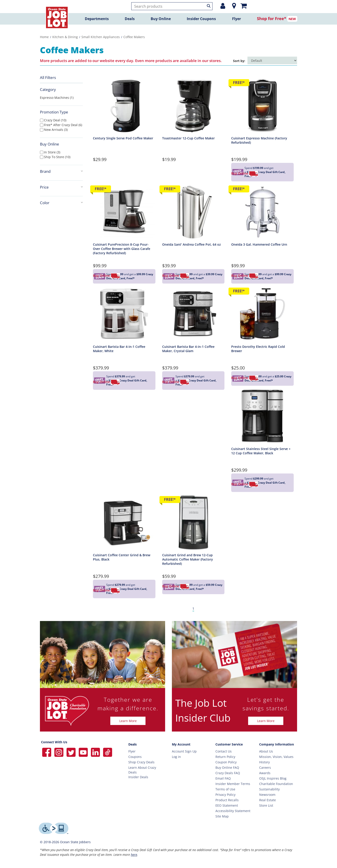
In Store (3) (52, 152)
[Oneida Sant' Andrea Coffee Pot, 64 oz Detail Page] (193, 211)
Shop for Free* (272, 18)
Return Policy (225, 757)
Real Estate (268, 800)
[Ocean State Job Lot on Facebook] (47, 752)
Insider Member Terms (233, 784)
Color (61, 203)
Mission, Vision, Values (276, 757)
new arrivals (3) (56, 130)
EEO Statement (227, 805)
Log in (176, 757)
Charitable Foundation (276, 784)
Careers (265, 768)
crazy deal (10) (55, 120)
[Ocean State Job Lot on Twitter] (72, 752)
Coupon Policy (226, 762)
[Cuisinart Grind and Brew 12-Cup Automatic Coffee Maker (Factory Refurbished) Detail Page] (193, 522)
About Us (266, 751)
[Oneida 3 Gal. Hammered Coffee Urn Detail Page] (262, 211)
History (264, 762)
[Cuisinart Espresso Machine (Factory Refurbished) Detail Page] (262, 105)
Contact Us (224, 751)
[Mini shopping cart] (244, 6)
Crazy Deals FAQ (228, 773)
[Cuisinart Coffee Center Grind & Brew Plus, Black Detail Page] (124, 522)
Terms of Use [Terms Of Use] (225, 789)
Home (44, 37)
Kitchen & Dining (65, 37)
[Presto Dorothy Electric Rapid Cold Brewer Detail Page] (262, 314)
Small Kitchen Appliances (101, 37)
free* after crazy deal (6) (63, 125)
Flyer (237, 19)
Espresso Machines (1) (57, 98)
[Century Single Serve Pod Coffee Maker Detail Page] (124, 105)
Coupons (135, 757)
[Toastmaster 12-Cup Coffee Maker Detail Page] (193, 105)
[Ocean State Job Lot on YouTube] (84, 752)
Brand (61, 171)
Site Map (222, 816)
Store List (266, 805)
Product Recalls (227, 800)
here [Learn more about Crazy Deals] (134, 855)
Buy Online (161, 19)
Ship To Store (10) (57, 157)
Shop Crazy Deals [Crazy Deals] (141, 762)
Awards (265, 773)
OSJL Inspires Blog (273, 778)
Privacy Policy (225, 795)
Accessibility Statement (233, 811)
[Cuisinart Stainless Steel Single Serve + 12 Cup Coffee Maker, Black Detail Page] (262, 416)
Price (61, 187)
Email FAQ (223, 778)
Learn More (128, 721)
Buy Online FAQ (227, 768)
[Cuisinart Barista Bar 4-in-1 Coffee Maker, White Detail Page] (124, 314)
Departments (97, 19)
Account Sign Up (184, 751)
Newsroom (267, 795)
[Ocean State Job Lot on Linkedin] (96, 752)
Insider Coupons (201, 19)
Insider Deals (138, 777)
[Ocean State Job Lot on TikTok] (108, 752)
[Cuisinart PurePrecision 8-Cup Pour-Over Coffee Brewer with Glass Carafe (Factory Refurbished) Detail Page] (124, 211)
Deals (130, 19)
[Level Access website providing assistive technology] (54, 828)
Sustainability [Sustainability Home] (269, 789)
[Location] (233, 6)
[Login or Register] (223, 6)
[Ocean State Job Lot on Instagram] (59, 752)
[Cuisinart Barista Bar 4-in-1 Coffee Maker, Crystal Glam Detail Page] (193, 314)
